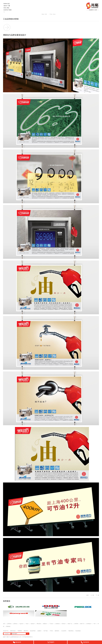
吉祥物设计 (89, 624)
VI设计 (27, 624)
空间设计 (64, 624)
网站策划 (39, 624)
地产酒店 (46, 631)
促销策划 (58, 624)
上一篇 (92, 595)
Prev (51, 14)
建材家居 (57, 631)
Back (43, 14)
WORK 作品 (7, 4)
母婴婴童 (20, 631)
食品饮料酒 (33, 631)
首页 (4, 624)
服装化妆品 (13, 631)
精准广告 (70, 624)
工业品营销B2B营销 (11, 19)
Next (54, 14)
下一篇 (97, 595)
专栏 (95, 624)
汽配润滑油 (71, 631)
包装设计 (33, 624)
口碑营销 (76, 624)
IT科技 (51, 631)
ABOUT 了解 (7, 6)
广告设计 (51, 624)
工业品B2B (64, 631)
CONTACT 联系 (7, 10)
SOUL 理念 (6, 8)
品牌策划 (9, 624)
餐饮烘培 (26, 631)
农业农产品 (6, 631)
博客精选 (8, 626)
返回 (87, 595)
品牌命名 (15, 624)
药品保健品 (78, 631)
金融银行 (39, 631)
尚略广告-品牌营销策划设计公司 (14, 637)
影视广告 (82, 624)
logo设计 (22, 624)
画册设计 (45, 624)
